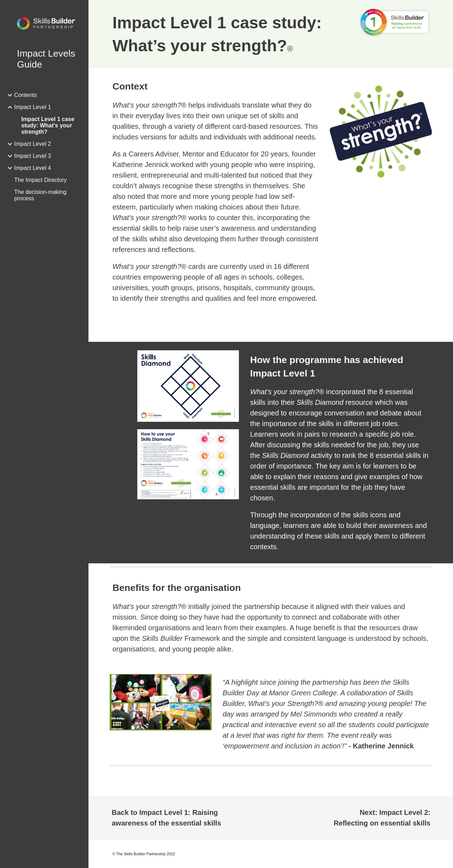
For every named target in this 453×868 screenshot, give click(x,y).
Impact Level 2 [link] (33, 144)
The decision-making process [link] (40, 195)
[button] (445, 10)
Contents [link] (25, 95)
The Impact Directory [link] (40, 180)
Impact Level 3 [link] (33, 156)
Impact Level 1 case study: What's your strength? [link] (48, 125)
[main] (230, 34)
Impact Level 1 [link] (33, 107)
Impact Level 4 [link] (33, 168)
